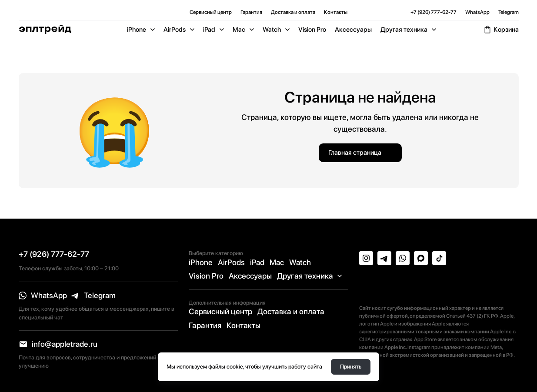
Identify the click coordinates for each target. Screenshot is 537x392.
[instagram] (366, 258)
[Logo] (45, 29)
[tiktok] (439, 258)
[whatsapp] (43, 296)
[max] (421, 258)
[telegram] (93, 296)
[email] (58, 344)
